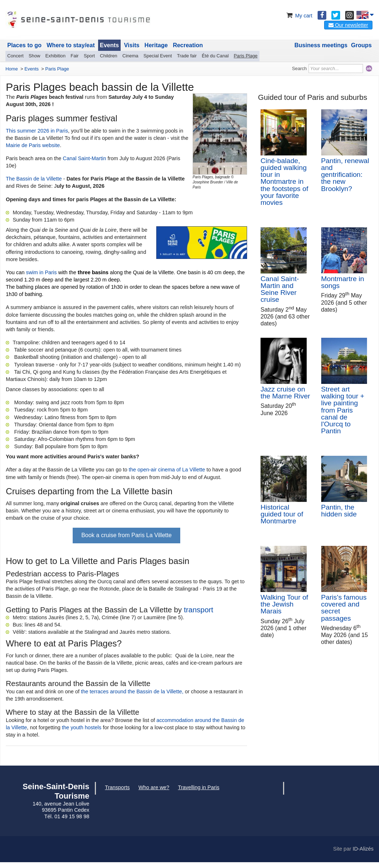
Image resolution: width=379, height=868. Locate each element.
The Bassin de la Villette (34, 179)
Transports (117, 787)
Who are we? (154, 787)
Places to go (24, 45)
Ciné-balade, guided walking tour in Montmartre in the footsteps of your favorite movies (284, 182)
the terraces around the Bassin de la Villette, (132, 691)
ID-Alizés (363, 849)
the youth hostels (82, 727)
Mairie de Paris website (33, 145)
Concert (15, 56)
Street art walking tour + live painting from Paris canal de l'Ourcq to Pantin (343, 410)
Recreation (188, 45)
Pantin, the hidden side (339, 511)
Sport (89, 56)
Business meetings (321, 45)
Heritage (156, 45)
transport (199, 610)
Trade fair (187, 56)
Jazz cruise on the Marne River (285, 393)
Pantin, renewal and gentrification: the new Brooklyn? (345, 175)
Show (35, 56)
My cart (299, 16)
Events (109, 45)
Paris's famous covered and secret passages (344, 608)
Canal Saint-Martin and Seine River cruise (280, 289)
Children (109, 56)
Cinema (130, 56)
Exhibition (56, 56)
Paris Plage (245, 56)
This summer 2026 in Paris (37, 131)
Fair (74, 56)
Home (12, 69)
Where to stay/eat (70, 45)
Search (300, 68)
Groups (361, 45)
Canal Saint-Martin (84, 158)
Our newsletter (348, 25)
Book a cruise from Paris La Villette (127, 535)
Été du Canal (215, 56)
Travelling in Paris (199, 787)
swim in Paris (41, 272)
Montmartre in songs (343, 282)
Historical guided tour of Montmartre (282, 514)
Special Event (158, 56)
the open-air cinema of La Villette (167, 470)
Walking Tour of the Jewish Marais (284, 604)
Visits (132, 45)
